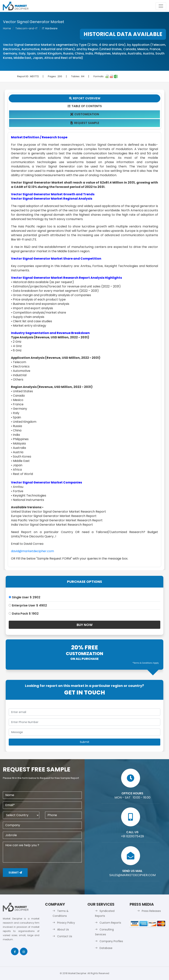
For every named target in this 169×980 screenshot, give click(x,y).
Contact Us (65, 936)
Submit (15, 873)
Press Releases (151, 911)
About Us (63, 929)
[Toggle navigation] (161, 6)
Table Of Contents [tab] (84, 106)
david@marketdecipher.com (32, 551)
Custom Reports (110, 923)
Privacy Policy (66, 923)
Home (7, 28)
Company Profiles (111, 941)
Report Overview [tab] (85, 98)
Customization (84, 114)
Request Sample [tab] (84, 123)
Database (106, 948)
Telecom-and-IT (26, 28)
